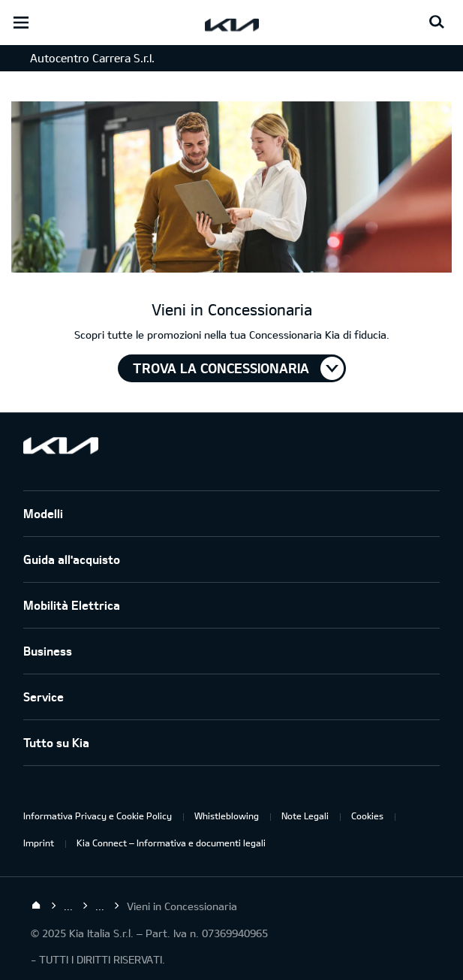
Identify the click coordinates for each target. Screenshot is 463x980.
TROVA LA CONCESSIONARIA (221, 368)
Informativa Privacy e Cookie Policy (98, 816)
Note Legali (305, 816)
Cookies (367, 816)
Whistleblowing (227, 816)
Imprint (39, 843)
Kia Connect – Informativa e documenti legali (171, 843)
